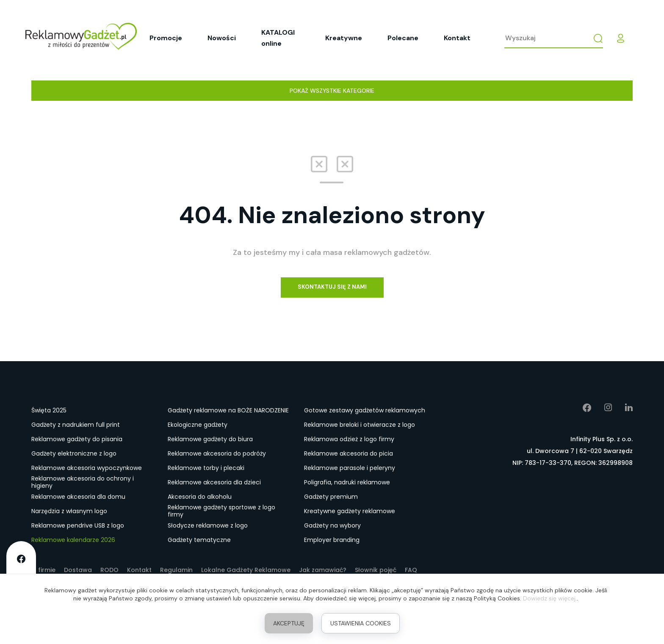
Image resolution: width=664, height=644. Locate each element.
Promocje (166, 38)
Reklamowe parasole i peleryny (350, 468)
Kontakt (457, 38)
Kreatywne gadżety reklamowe (350, 511)
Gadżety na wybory (332, 525)
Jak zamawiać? (323, 570)
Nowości (222, 38)
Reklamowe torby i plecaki (206, 468)
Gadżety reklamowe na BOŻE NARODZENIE (228, 410)
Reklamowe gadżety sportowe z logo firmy (221, 511)
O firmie (43, 570)
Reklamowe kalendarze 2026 (73, 540)
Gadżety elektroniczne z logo (74, 453)
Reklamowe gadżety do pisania (77, 439)
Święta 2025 (49, 410)
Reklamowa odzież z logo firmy (349, 439)
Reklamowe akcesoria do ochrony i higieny (83, 483)
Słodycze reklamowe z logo (208, 525)
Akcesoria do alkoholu (200, 497)
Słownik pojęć (376, 570)
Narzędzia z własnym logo (69, 511)
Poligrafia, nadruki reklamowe (347, 482)
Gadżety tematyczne (199, 540)
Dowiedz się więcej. (550, 598)
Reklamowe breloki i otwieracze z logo (360, 425)
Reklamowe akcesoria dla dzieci (214, 482)
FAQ (411, 570)
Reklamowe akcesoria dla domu (78, 497)
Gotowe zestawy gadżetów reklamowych (365, 410)
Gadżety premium (331, 497)
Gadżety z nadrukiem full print (76, 425)
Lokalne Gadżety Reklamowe (246, 570)
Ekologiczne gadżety (198, 425)
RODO (109, 570)
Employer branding (332, 540)
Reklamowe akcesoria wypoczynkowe (87, 468)
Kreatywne (344, 38)
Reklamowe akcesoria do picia (349, 453)
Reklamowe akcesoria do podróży (217, 453)
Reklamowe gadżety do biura (210, 439)
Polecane (403, 38)
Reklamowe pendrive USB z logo (78, 525)
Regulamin (176, 570)
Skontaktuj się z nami (332, 287)
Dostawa (78, 570)
